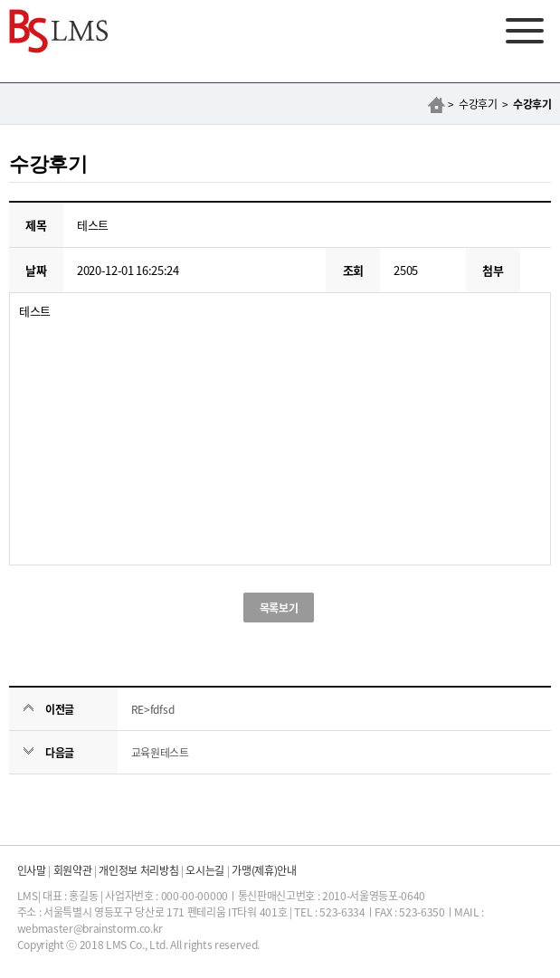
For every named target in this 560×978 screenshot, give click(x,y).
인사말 (32, 870)
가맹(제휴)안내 (264, 870)
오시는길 (205, 870)
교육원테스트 (160, 752)
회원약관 (73, 870)
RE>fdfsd (152, 709)
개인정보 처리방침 (138, 870)
